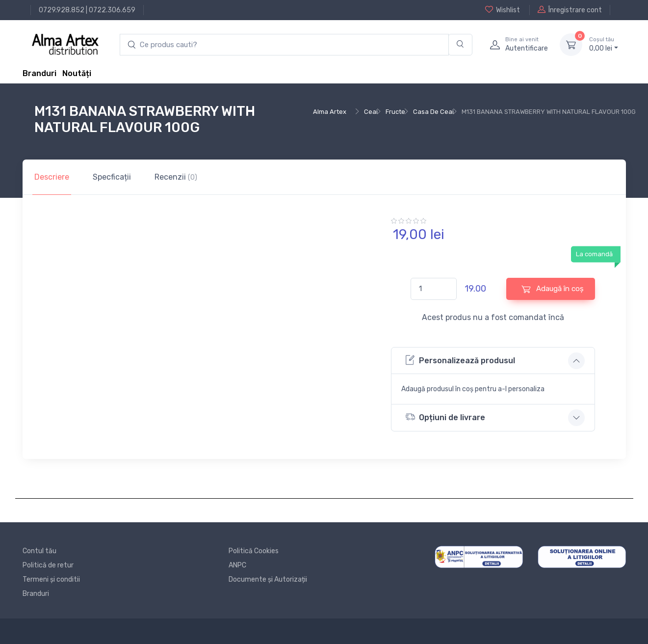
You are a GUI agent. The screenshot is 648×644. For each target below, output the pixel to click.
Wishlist (503, 10)
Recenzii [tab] (176, 177)
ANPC (237, 565)
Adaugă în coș (553, 289)
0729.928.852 (62, 10)
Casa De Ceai (433, 112)
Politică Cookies (254, 551)
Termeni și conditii (51, 579)
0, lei (604, 44)
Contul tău (39, 551)
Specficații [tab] (112, 177)
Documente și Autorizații (268, 579)
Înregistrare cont (570, 10)
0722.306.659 (112, 10)
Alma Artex (330, 112)
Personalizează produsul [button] (460, 360)
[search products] (284, 45)
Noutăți (77, 73)
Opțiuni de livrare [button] (445, 417)
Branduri (39, 73)
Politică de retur (48, 565)
